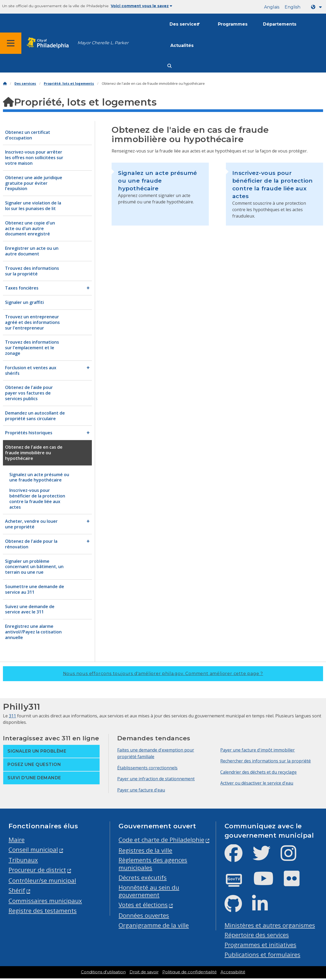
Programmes (233, 24)
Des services (184, 24)
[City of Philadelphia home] (49, 43)
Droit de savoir (144, 972)
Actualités (182, 45)
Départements (280, 24)
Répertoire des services (257, 935)
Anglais (272, 7)
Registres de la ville (145, 850)
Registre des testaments (43, 911)
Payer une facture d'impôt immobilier (258, 750)
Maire (17, 840)
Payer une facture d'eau (141, 790)
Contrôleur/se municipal (42, 880)
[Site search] (170, 66)
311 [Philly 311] (12, 716)
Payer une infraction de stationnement (156, 779)
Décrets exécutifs (143, 877)
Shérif (17, 890)
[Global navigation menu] (11, 43)
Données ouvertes (144, 915)
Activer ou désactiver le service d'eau (257, 783)
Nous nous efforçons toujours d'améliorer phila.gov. (163, 674)
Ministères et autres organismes (270, 925)
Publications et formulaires (262, 955)
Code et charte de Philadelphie (161, 840)
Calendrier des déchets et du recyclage (258, 772)
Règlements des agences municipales (153, 864)
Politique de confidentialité (190, 972)
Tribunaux (23, 860)
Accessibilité (233, 972)
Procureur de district (37, 870)
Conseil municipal (33, 850)
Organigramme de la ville (154, 925)
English (292, 7)
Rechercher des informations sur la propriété (266, 761)
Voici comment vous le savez (142, 6)
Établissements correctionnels (147, 768)
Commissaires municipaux (45, 901)
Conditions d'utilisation (103, 972)
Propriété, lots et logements (69, 84)
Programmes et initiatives (260, 945)
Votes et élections (143, 905)
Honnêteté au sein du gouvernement (149, 891)
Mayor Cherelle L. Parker (103, 43)
